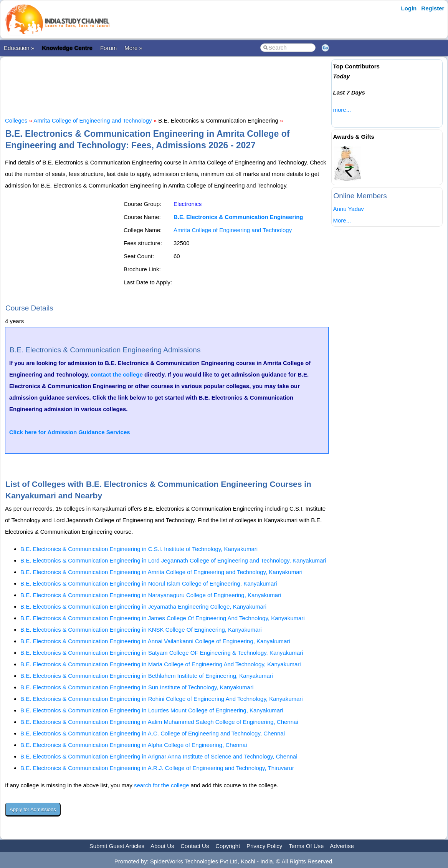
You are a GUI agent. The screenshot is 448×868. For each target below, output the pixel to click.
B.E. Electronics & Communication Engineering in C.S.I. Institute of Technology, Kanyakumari (139, 549)
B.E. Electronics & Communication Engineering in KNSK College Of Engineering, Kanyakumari (141, 630)
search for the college (161, 785)
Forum (108, 48)
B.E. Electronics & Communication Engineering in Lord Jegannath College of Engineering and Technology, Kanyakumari (173, 560)
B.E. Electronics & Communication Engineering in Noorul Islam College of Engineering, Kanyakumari (149, 583)
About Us (162, 846)
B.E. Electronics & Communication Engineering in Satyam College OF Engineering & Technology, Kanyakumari (162, 653)
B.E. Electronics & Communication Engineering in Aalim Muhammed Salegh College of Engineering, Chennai (159, 722)
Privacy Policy (264, 846)
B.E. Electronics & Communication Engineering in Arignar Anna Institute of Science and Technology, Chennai (159, 756)
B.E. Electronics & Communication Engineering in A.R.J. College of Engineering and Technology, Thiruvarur (157, 768)
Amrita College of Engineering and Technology (93, 120)
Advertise (342, 846)
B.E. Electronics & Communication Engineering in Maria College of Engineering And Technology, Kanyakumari (161, 664)
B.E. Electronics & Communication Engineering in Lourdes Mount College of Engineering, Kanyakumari (152, 710)
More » (133, 48)
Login (409, 8)
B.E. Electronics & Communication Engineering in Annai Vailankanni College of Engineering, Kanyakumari (155, 641)
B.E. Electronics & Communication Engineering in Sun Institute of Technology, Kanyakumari (137, 687)
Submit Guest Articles (117, 846)
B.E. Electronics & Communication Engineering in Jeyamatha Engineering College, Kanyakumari (143, 607)
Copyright (228, 846)
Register (433, 8)
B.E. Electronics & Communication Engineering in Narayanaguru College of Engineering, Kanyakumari (151, 595)
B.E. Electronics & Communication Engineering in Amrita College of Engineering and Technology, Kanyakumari (161, 572)
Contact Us (195, 846)
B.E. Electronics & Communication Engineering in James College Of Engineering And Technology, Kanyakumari (163, 618)
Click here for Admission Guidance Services (70, 432)
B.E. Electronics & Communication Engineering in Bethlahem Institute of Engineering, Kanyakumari (147, 676)
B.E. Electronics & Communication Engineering (238, 217)
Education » (19, 48)
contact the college (117, 374)
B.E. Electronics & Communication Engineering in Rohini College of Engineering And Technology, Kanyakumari (162, 699)
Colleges (16, 120)
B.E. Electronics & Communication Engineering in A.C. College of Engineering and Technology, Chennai (153, 733)
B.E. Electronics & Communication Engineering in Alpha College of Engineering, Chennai (134, 745)
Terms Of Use (306, 846)
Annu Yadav (348, 209)
